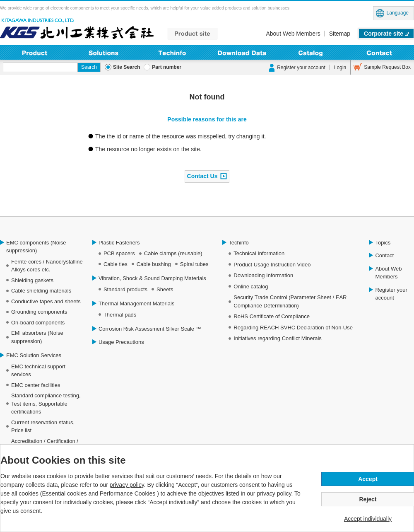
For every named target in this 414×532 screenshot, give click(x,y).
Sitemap (340, 34)
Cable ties (116, 264)
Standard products (125, 289)
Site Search (126, 67)
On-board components (38, 323)
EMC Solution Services (34, 355)
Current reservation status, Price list (43, 427)
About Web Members (293, 34)
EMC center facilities (36, 385)
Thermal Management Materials (137, 303)
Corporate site (384, 34)
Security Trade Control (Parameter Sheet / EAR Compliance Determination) (290, 301)
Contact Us (202, 176)
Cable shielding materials (41, 291)
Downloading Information (242, 52)
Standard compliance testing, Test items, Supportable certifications (46, 404)
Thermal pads (120, 315)
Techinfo (172, 52)
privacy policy (127, 485)
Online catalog (251, 287)
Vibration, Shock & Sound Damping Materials (152, 278)
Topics (383, 243)
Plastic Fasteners (119, 243)
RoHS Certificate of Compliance (272, 316)
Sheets (165, 289)
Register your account (301, 68)
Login (340, 68)
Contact (379, 52)
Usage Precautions (121, 342)
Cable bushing (154, 264)
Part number (167, 67)
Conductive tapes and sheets (46, 301)
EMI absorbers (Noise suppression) (37, 337)
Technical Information (259, 253)
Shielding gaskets (32, 280)
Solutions (104, 52)
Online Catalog (311, 52)
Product (35, 52)
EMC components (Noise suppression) (36, 247)
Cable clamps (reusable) (173, 253)
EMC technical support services (38, 371)
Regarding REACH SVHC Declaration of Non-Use (293, 328)
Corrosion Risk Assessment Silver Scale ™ (150, 329)
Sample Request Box (387, 67)
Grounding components (39, 312)
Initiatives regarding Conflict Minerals (277, 338)
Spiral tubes (194, 264)
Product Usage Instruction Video (272, 265)
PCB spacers (119, 253)
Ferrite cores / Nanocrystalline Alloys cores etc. (47, 266)
